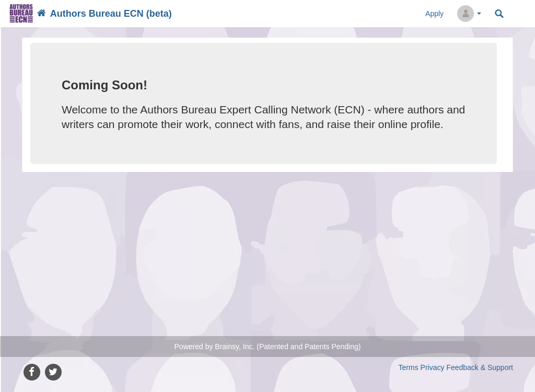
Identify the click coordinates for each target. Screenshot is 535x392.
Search (499, 14)
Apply (434, 14)
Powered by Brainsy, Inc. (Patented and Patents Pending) (268, 347)
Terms (409, 367)
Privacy (433, 367)
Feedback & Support (480, 367)
